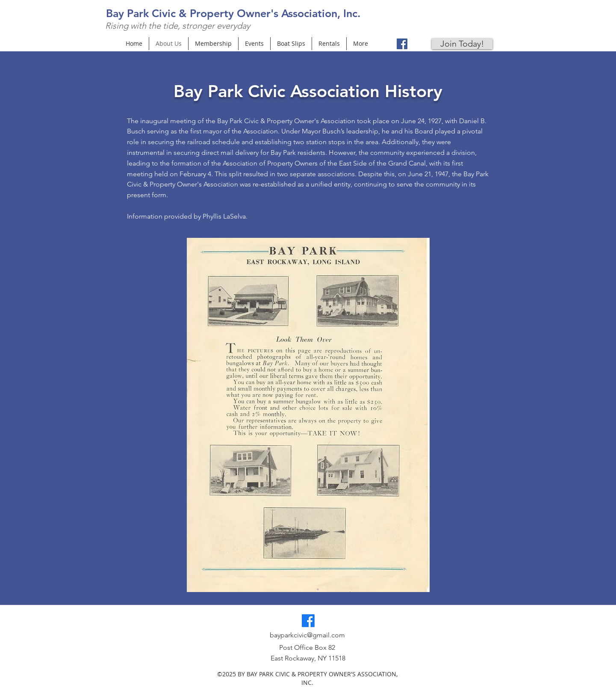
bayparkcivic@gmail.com (307, 635)
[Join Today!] (462, 44)
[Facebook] (402, 44)
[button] (308, 415)
